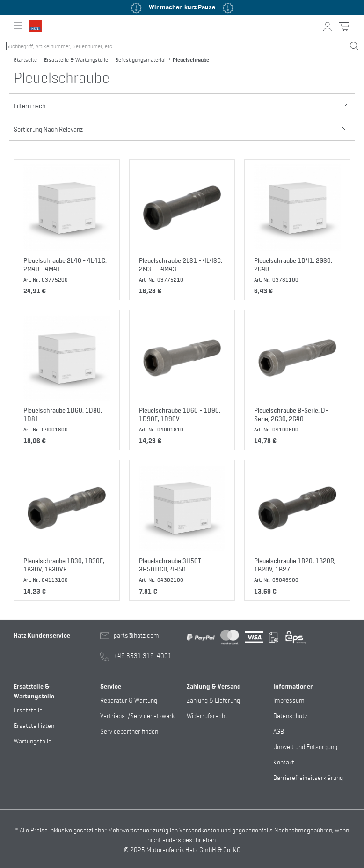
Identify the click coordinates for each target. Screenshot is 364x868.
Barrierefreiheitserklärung (308, 777)
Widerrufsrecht (207, 715)
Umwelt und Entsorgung (305, 746)
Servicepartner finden (129, 731)
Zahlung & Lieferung (213, 700)
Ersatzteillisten (34, 725)
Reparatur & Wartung (129, 700)
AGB (279, 731)
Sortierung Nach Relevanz (182, 125)
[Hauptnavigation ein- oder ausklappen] (18, 26)
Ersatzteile (28, 709)
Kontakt (284, 761)
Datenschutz (290, 715)
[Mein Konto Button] (328, 27)
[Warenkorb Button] (344, 27)
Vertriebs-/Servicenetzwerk (137, 715)
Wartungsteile (33, 740)
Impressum (289, 700)
